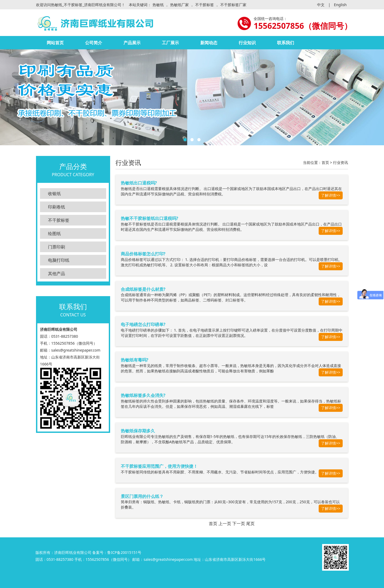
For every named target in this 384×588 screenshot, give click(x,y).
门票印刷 (57, 247)
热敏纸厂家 (179, 5)
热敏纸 (158, 5)
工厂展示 (170, 43)
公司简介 (94, 43)
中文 (321, 5)
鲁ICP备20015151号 (124, 552)
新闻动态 (209, 43)
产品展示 (132, 43)
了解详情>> (331, 195)
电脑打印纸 (59, 260)
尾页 (250, 523)
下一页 (239, 523)
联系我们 (286, 43)
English (340, 5)
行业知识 (247, 43)
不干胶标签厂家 (233, 5)
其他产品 (57, 273)
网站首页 (55, 43)
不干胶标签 (205, 5)
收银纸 (54, 194)
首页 (325, 162)
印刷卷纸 (57, 207)
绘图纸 (54, 233)
